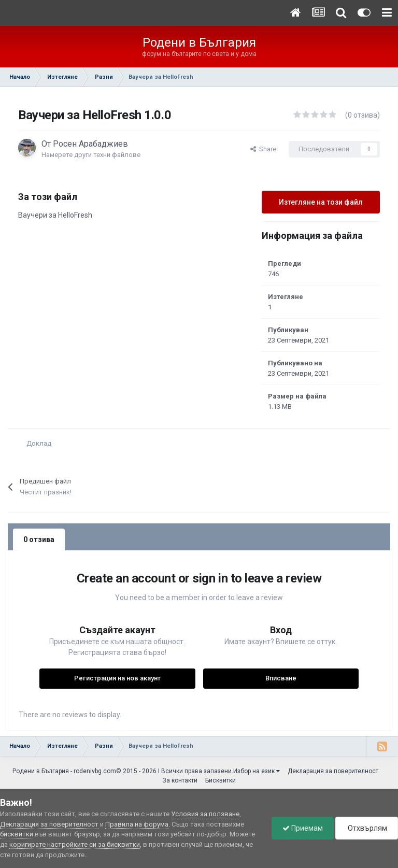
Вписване (281, 678)
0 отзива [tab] (39, 539)
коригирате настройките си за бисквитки (75, 844)
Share (263, 149)
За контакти (180, 780)
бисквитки (17, 834)
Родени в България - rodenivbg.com (64, 771)
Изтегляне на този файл (321, 202)
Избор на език (257, 771)
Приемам (303, 828)
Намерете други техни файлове (91, 155)
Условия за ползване (205, 814)
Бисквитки (221, 780)
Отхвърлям (367, 828)
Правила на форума (137, 824)
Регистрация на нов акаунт (117, 678)
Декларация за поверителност (333, 771)
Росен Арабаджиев (90, 144)
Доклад (39, 443)
